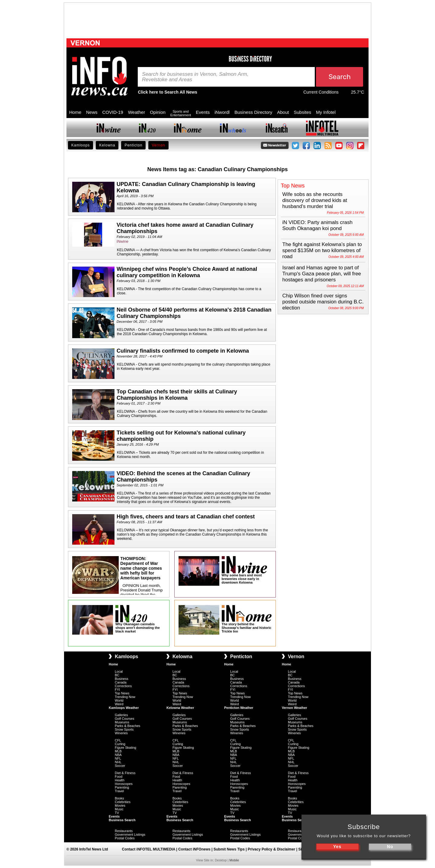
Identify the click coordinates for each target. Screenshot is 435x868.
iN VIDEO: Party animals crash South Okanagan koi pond (317, 225)
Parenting (122, 787)
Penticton (133, 145)
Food (119, 777)
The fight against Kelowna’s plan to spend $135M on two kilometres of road (322, 250)
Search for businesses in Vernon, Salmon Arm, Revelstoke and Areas (195, 77)
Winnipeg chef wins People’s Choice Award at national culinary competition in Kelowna (187, 272)
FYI (117, 690)
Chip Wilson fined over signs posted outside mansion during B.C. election (323, 302)
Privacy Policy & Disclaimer (271, 849)
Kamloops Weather (124, 708)
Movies (120, 806)
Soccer (120, 766)
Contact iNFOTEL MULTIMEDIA (149, 849)
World (119, 700)
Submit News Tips (229, 849)
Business (122, 679)
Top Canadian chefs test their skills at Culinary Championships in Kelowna (177, 395)
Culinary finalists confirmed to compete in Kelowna (183, 351)
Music (119, 809)
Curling (120, 744)
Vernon (158, 145)
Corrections (123, 686)
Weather (137, 112)
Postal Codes (125, 838)
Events (203, 112)
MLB (118, 751)
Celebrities (123, 802)
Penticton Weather (239, 708)
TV (117, 813)
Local (119, 671)
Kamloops (81, 145)
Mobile (234, 860)
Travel (119, 791)
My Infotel (326, 112)
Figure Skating (126, 748)
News (92, 112)
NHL (118, 762)
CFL (118, 740)
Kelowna (107, 145)
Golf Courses (124, 719)
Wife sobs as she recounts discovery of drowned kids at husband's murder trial (315, 200)
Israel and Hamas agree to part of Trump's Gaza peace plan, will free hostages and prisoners (322, 274)
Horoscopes (124, 784)
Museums (122, 722)
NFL (118, 758)
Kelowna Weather (180, 708)
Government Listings (130, 834)
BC (117, 675)
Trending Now (125, 697)
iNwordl (222, 112)
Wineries (121, 733)
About (283, 112)
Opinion (158, 112)
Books (119, 798)
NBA (118, 755)
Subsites (302, 112)
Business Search (122, 820)
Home (75, 112)
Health (120, 780)
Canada (121, 682)
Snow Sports (124, 729)
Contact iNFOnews (194, 849)
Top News (122, 693)
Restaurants (124, 831)
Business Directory (253, 112)
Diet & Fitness (125, 773)
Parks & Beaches (127, 726)
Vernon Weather (295, 708)
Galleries (121, 715)
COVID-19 (113, 112)
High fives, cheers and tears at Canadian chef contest (186, 517)
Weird (119, 704)
